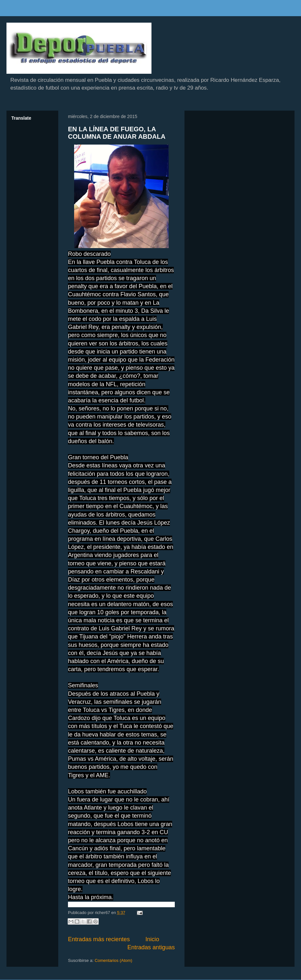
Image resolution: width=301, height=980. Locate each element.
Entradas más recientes (99, 939)
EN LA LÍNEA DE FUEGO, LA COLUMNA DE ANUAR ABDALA (117, 133)
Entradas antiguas (151, 947)
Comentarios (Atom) (113, 960)
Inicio (152, 939)
